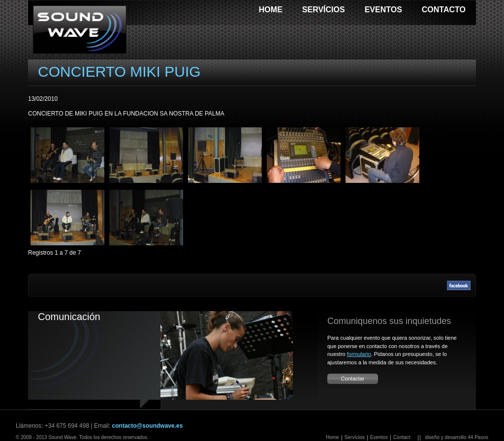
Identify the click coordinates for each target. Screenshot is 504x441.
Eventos (383, 10)
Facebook (459, 285)
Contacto (444, 10)
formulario (359, 354)
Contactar (353, 379)
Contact (402, 437)
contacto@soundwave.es (148, 426)
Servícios (324, 10)
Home (271, 10)
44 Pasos (478, 437)
